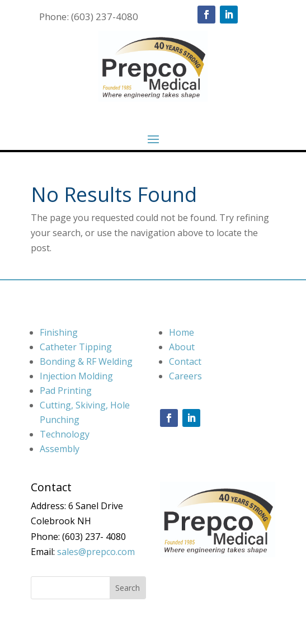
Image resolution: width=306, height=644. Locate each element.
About (182, 347)
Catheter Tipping (76, 347)
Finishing (59, 332)
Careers (185, 376)
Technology (65, 434)
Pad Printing (66, 391)
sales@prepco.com (96, 552)
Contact (185, 361)
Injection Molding (76, 376)
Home (182, 332)
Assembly (60, 449)
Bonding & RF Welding (86, 361)
